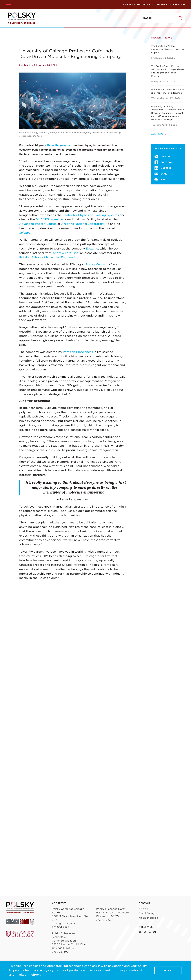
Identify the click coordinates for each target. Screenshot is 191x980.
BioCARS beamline (49, 219)
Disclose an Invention (170, 5)
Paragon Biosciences (78, 352)
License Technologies (136, 5)
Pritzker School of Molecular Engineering (49, 257)
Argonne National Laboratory (82, 224)
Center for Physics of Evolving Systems (91, 215)
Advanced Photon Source (38, 224)
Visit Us (144, 909)
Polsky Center (96, 264)
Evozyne (92, 249)
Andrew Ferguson (65, 253)
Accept (168, 970)
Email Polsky (147, 913)
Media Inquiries (148, 918)
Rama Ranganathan (60, 145)
